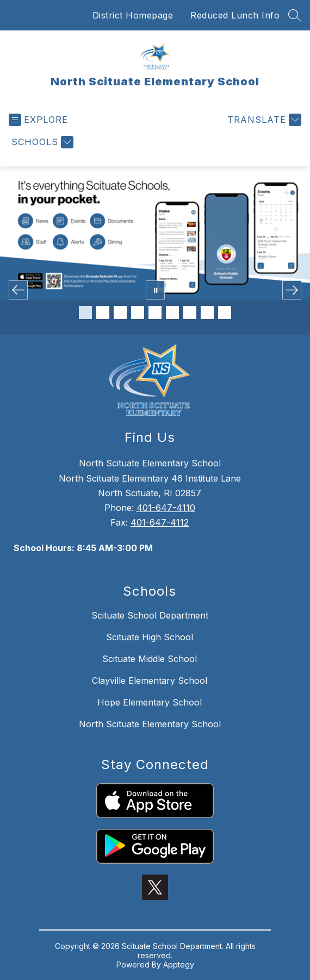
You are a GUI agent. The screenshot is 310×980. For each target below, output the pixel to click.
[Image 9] (225, 313)
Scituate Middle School (150, 659)
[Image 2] (103, 313)
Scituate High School (150, 637)
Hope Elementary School (150, 702)
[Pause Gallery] (155, 290)
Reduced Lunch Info (235, 15)
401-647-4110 (166, 508)
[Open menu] (38, 120)
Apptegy (179, 965)
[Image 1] (85, 313)
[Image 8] (207, 313)
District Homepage (133, 15)
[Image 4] (138, 313)
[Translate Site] (263, 120)
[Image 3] (120, 313)
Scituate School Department (150, 615)
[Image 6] (172, 313)
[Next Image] (292, 290)
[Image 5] (155, 313)
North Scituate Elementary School (150, 724)
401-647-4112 (160, 522)
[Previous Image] (18, 290)
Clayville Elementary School (150, 681)
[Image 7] (190, 313)
